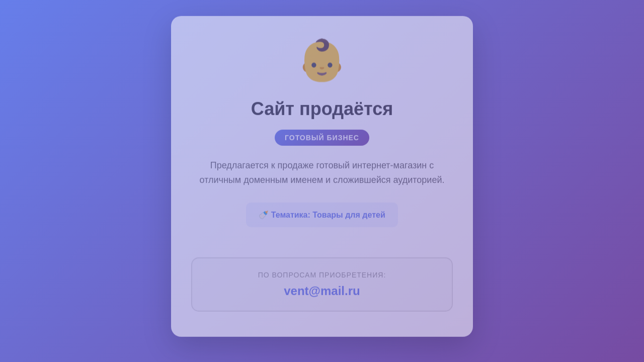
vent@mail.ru (322, 289)
